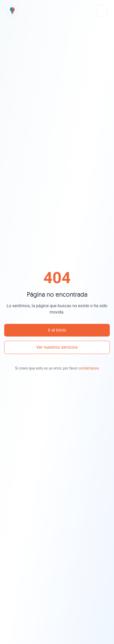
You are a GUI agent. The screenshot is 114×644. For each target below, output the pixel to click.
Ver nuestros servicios (57, 347)
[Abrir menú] (102, 11)
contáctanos (89, 368)
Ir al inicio (57, 330)
